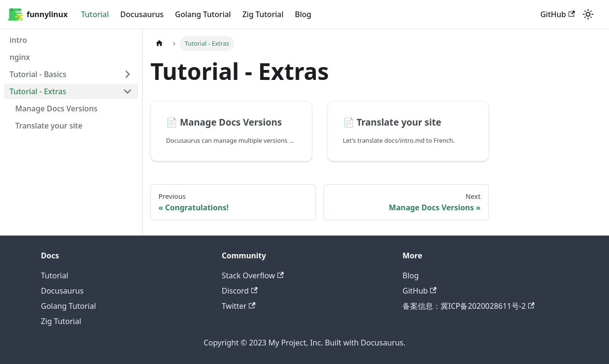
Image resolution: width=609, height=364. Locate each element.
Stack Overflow (253, 275)
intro (18, 40)
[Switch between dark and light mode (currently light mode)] (588, 14)
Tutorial (95, 14)
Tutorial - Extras (38, 91)
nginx (20, 57)
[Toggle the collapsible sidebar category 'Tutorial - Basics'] (128, 74)
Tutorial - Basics (38, 74)
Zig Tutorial (263, 14)
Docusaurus (142, 14)
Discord (240, 291)
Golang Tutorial (203, 14)
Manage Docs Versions (56, 108)
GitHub (558, 14)
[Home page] (159, 44)
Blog (303, 14)
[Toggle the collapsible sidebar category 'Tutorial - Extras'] (128, 91)
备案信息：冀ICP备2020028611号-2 (468, 306)
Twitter (239, 306)
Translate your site (49, 126)
